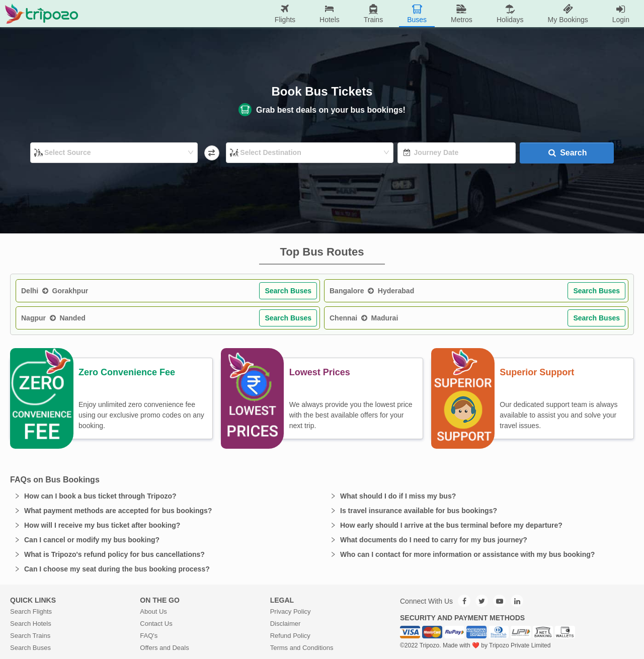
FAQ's (149, 636)
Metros (462, 13)
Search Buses (288, 291)
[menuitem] (285, 14)
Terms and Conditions (302, 648)
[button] (164, 496)
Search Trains (30, 636)
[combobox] (115, 153)
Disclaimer (286, 624)
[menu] (360, 14)
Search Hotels (31, 624)
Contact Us (156, 624)
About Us (153, 611)
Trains (373, 13)
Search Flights (31, 611)
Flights (285, 13)
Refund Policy (290, 636)
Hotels (330, 13)
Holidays (510, 13)
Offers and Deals (164, 648)
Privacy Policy (291, 611)
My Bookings (568, 13)
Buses (417, 13)
